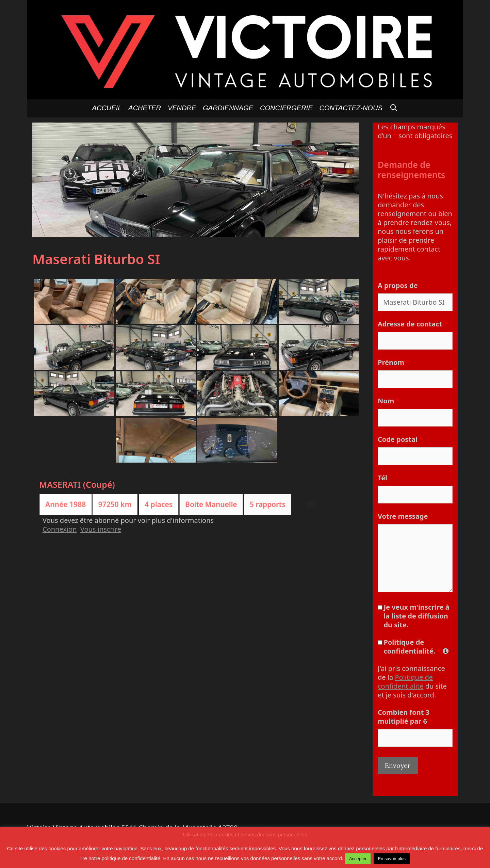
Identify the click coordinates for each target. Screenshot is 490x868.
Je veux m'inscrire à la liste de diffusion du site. (416, 616)
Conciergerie (286, 108)
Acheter (145, 108)
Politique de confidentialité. (416, 647)
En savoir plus (392, 859)
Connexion (60, 529)
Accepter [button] (358, 859)
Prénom (394, 362)
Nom (389, 401)
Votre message (403, 516)
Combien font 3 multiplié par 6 (405, 717)
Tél (382, 478)
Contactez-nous (351, 108)
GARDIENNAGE (228, 108)
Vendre (182, 108)
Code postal (400, 439)
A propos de (398, 285)
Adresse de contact (413, 324)
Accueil (107, 108)
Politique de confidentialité (405, 682)
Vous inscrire (101, 529)
